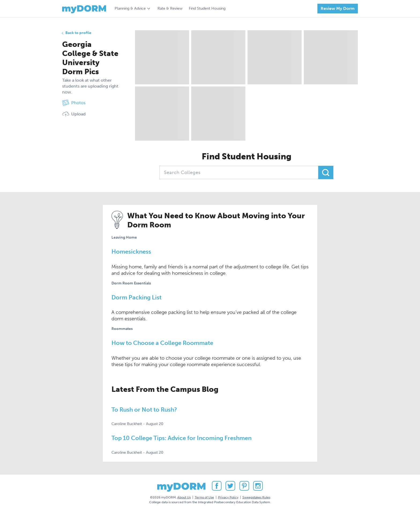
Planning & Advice (130, 8)
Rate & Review (170, 8)
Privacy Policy (228, 497)
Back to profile (78, 33)
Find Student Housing (207, 8)
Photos (74, 103)
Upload (74, 114)
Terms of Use (204, 497)
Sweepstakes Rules (256, 497)
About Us (184, 497)
